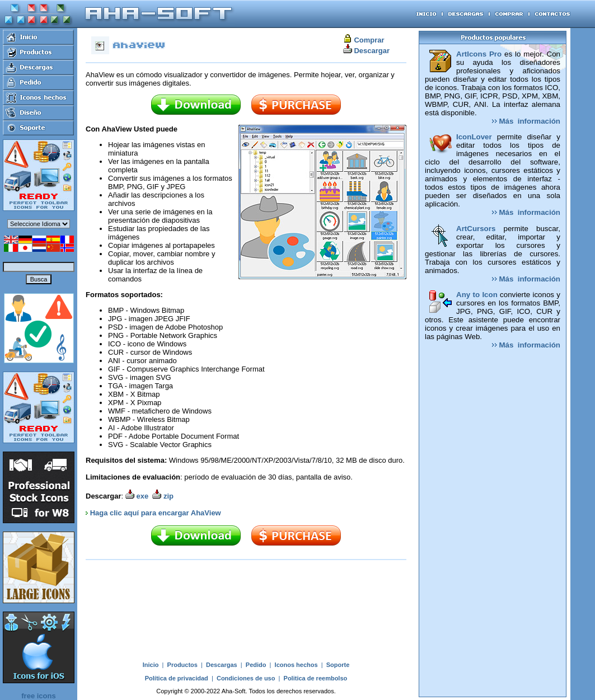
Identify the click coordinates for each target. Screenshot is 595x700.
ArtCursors (476, 229)
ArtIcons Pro (479, 54)
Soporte (338, 665)
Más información (526, 121)
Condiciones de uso (246, 678)
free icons (38, 696)
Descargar (372, 51)
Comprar (369, 40)
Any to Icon (477, 295)
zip (163, 496)
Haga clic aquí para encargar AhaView (156, 513)
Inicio (151, 665)
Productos (182, 665)
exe (137, 496)
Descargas (222, 665)
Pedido (256, 665)
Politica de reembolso (316, 678)
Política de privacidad (177, 678)
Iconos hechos (296, 665)
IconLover (474, 137)
